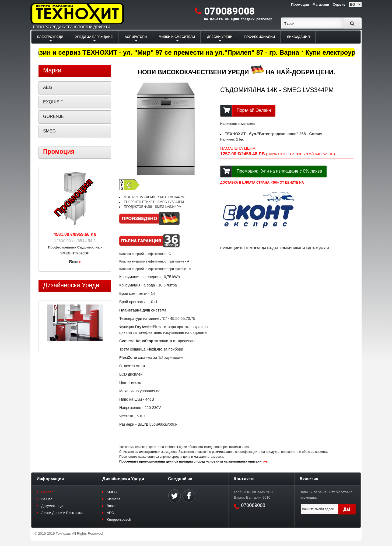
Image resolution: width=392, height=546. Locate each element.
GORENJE (53, 116)
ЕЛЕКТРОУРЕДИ (50, 37)
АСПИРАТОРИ (136, 37)
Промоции (300, 4)
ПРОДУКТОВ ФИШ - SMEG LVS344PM (153, 207)
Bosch (111, 506)
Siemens (113, 499)
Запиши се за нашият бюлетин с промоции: (326, 495)
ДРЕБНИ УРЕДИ (220, 37)
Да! (347, 509)
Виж (73, 262)
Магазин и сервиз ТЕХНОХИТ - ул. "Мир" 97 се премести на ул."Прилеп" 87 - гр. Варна (163, 52)
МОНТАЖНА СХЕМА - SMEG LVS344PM (154, 197)
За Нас (47, 499)
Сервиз (339, 4)
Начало (47, 492)
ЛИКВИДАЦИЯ (298, 37)
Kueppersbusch (119, 519)
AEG (48, 87)
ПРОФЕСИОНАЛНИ (260, 37)
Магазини (321, 4)
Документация (53, 506)
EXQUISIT (53, 102)
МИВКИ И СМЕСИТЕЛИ (177, 37)
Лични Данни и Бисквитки (62, 513)
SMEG (49, 131)
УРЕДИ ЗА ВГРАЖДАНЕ (94, 37)
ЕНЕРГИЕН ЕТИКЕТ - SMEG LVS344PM (154, 202)
